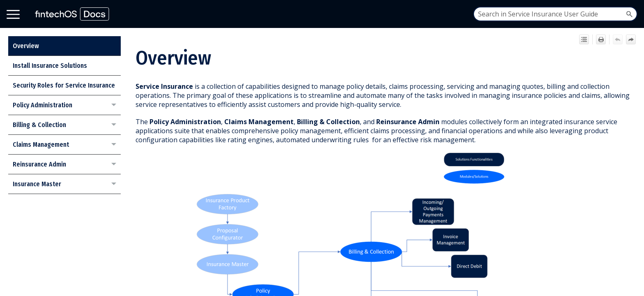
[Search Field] (555, 14)
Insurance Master (67, 184)
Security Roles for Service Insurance (64, 85)
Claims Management (67, 145)
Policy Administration (67, 105)
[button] (629, 14)
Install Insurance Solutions (50, 66)
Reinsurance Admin (67, 164)
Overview (26, 46)
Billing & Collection (67, 125)
